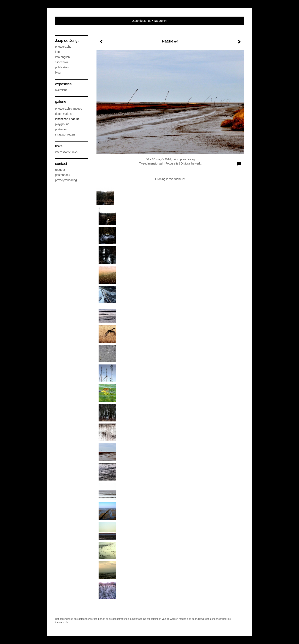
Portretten (61, 129)
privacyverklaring (66, 180)
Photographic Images (69, 109)
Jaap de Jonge (142, 21)
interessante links (66, 152)
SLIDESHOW (61, 62)
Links (59, 146)
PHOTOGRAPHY (63, 47)
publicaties (62, 67)
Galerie (61, 102)
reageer (60, 170)
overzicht (61, 90)
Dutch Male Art (64, 114)
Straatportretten (65, 134)
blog (58, 73)
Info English (62, 57)
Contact (61, 164)
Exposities (63, 84)
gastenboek (63, 175)
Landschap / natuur (67, 119)
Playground (62, 124)
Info (57, 52)
